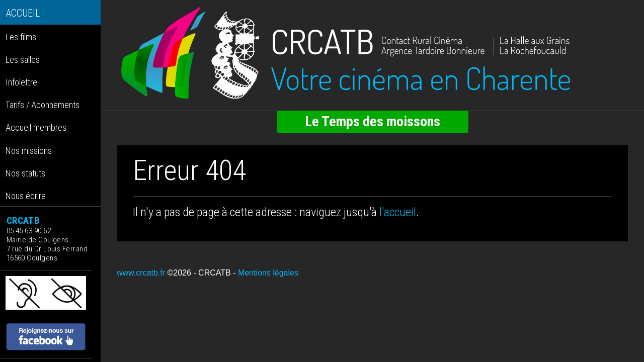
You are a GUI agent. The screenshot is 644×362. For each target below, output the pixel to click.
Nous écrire (26, 196)
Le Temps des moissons (373, 121)
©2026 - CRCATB (199, 273)
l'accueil (398, 212)
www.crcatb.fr (141, 273)
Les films (21, 37)
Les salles (23, 60)
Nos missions (29, 151)
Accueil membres (36, 127)
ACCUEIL (23, 13)
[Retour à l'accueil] (372, 53)
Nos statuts (25, 173)
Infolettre (21, 82)
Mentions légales (268, 273)
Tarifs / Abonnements (43, 105)
